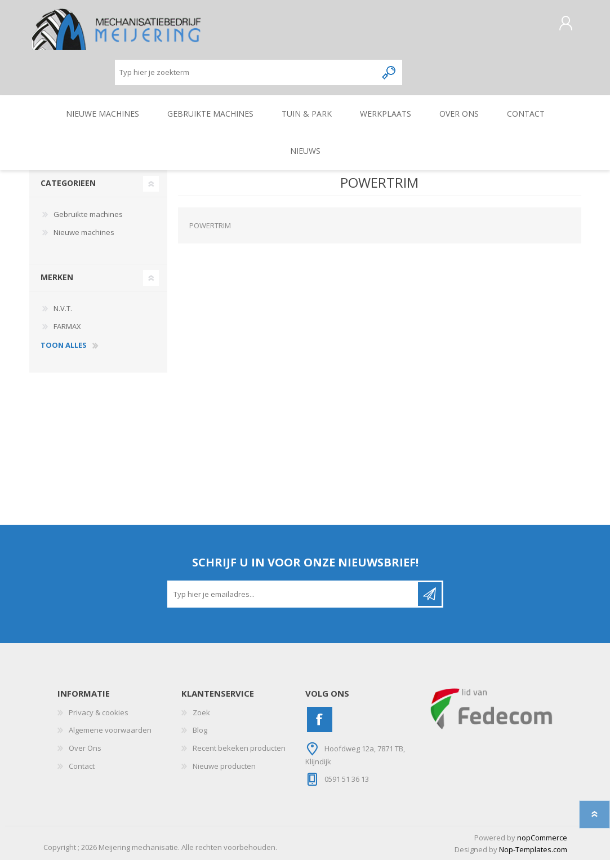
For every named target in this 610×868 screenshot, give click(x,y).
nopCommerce (542, 845)
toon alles (64, 353)
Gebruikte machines (88, 222)
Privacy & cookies (99, 720)
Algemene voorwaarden (110, 738)
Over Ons (85, 756)
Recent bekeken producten (239, 756)
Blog (200, 738)
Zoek (201, 720)
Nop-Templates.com (533, 857)
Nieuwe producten (224, 774)
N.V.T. (63, 316)
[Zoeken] (246, 76)
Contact (82, 774)
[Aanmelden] (293, 602)
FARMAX (67, 334)
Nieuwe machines (84, 240)
